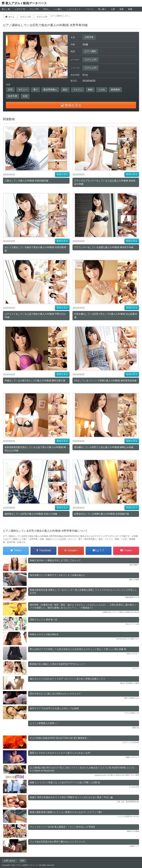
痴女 (65, 90)
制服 (130, 9)
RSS (22, 861)
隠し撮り (102, 9)
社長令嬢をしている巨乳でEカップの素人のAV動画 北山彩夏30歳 (106, 316)
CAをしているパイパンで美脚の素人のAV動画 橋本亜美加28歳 (105, 381)
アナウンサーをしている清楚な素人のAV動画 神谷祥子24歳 (104, 247)
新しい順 (6, 9)
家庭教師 (115, 90)
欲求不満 (13, 96)
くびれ (102, 90)
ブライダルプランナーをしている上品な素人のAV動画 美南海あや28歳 (105, 182)
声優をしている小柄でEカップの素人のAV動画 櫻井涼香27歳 (35, 381)
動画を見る (62, 174)
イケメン (78, 90)
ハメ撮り (58, 9)
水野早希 (89, 37)
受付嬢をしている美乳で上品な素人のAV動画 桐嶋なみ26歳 (104, 447)
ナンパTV (34, 9)
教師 (90, 90)
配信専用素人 (50, 90)
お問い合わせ (10, 861)
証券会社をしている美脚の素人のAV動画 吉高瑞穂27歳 (102, 514)
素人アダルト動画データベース (26, 3)
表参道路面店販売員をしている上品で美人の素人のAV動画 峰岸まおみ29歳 (35, 449)
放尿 (121, 9)
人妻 (113, 9)
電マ (35, 90)
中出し (46, 9)
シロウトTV (20, 9)
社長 (25, 96)
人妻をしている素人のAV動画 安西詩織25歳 (26, 181)
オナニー (23, 90)
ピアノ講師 (90, 51)
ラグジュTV (91, 60)
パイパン (89, 9)
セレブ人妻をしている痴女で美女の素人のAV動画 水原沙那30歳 (35, 249)
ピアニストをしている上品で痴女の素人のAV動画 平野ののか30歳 (35, 316)
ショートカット (74, 9)
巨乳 (10, 90)
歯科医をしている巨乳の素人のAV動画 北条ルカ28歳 (31, 514)
